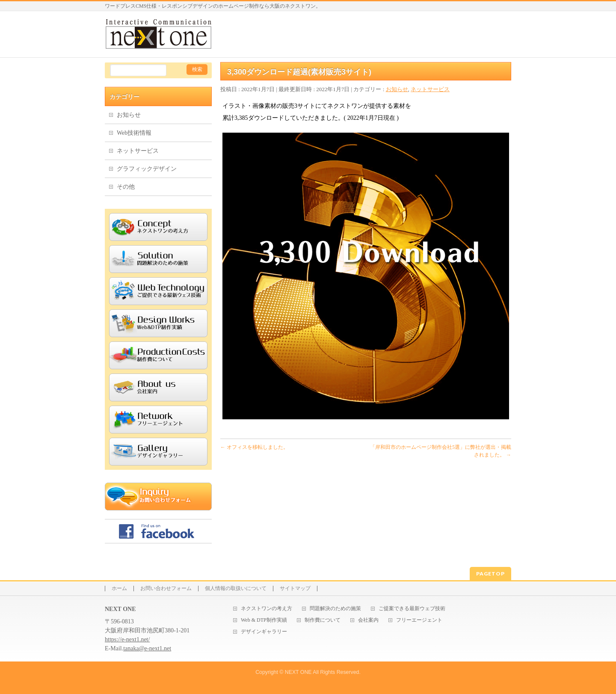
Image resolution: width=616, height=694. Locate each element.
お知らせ (397, 89)
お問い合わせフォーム (166, 589)
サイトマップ (295, 589)
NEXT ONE (298, 672)
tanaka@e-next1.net (147, 648)
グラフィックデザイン (147, 169)
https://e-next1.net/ (127, 639)
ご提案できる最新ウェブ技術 (412, 609)
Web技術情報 (134, 133)
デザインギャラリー (264, 632)
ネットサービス (430, 89)
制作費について (323, 620)
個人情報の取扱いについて (236, 589)
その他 (126, 187)
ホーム (119, 589)
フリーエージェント (419, 620)
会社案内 (368, 620)
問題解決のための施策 (335, 609)
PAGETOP (490, 574)
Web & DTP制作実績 (264, 620)
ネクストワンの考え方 (267, 609)
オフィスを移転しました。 (254, 447)
